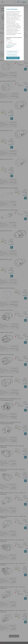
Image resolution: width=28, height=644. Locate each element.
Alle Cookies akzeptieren (13, 58)
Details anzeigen (10, 46)
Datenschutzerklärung (12, 55)
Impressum (9, 47)
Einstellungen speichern (12, 52)
